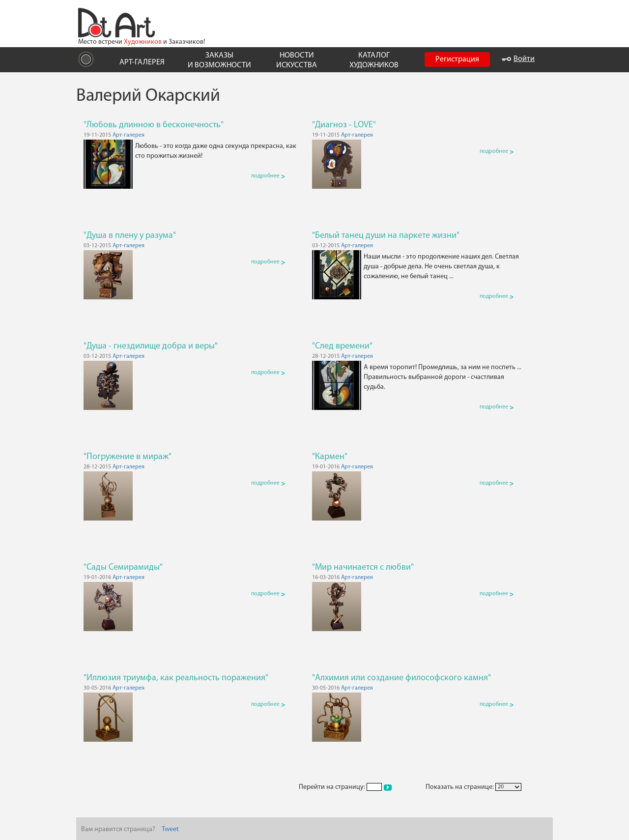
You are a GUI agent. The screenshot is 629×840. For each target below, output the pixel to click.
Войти (518, 59)
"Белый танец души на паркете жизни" (386, 236)
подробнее (268, 176)
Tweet (170, 829)
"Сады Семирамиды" (123, 567)
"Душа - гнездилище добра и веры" (151, 346)
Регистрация (457, 59)
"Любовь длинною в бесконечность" (154, 125)
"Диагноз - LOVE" (344, 125)
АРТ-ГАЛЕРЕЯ (142, 62)
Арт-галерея (129, 135)
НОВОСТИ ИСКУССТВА (297, 60)
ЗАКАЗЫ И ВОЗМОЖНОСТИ (219, 60)
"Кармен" (330, 457)
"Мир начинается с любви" (363, 567)
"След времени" (342, 346)
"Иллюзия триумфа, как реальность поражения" (176, 678)
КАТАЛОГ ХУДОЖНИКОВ (374, 60)
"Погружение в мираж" (128, 457)
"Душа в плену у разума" (130, 236)
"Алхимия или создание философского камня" (401, 678)
